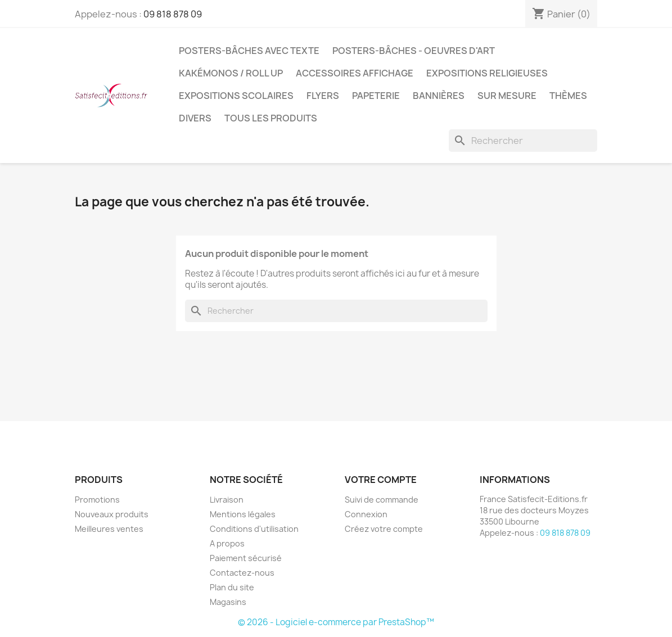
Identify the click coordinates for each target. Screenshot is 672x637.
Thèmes (568, 96)
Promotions (97, 500)
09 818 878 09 (173, 14)
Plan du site (232, 587)
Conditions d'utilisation (254, 529)
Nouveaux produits (112, 514)
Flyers (323, 96)
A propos (227, 543)
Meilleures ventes (109, 529)
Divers (195, 118)
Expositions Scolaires (236, 96)
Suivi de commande (382, 500)
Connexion (366, 514)
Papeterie (376, 96)
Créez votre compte (384, 529)
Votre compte (381, 480)
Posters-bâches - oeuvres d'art (414, 51)
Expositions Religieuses (487, 73)
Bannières (439, 96)
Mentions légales (243, 514)
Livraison (227, 500)
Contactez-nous (242, 573)
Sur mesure (507, 96)
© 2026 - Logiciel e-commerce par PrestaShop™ (336, 622)
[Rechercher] (523, 141)
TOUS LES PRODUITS (271, 118)
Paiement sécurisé (246, 558)
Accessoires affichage (355, 73)
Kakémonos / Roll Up (231, 73)
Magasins (228, 602)
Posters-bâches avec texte (249, 51)
